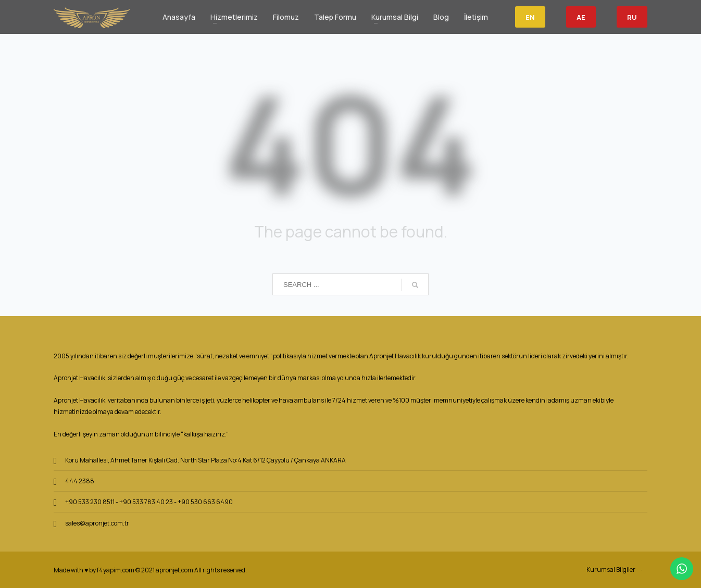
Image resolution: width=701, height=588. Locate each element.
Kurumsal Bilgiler (611, 570)
